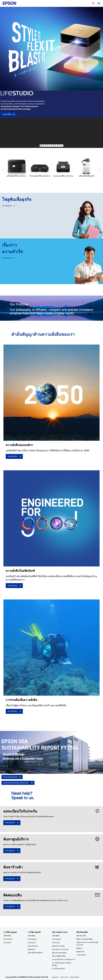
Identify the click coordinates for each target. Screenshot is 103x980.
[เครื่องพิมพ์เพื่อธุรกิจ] (86, 168)
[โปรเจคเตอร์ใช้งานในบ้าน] (40, 168)
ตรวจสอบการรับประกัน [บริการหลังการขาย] (60, 949)
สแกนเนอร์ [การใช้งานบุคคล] (7, 943)
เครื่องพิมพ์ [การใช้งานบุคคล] (7, 936)
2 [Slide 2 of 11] (43, 146)
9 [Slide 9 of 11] (58, 146)
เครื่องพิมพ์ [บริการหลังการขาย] (56, 936)
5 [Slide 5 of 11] (49, 146)
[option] (51, 77)
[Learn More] (9, 114)
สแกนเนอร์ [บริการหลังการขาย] (56, 943)
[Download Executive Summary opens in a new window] (18, 783)
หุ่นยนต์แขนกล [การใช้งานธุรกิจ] (33, 946)
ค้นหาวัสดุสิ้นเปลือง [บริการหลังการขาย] (59, 956)
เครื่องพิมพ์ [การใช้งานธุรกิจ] (31, 936)
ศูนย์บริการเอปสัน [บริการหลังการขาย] (58, 946)
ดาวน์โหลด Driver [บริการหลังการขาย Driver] (58, 969)
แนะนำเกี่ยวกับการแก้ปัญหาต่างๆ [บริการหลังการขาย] (64, 959)
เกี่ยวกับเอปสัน (81, 936)
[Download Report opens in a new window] (12, 777)
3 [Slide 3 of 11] (45, 146)
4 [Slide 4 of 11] (47, 146)
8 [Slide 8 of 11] (56, 146)
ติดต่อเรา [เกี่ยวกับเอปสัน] (80, 948)
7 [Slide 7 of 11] (54, 146)
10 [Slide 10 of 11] (60, 146)
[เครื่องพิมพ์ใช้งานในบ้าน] (16, 168)
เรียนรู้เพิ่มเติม (7, 206)
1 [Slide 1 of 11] (41, 146)
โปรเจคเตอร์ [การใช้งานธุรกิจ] (32, 939)
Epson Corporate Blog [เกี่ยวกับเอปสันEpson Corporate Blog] (84, 939)
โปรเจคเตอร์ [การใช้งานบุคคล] (8, 939)
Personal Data (75, 977)
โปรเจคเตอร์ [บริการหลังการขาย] (56, 939)
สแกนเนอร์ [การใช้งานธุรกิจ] (32, 943)
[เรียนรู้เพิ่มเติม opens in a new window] (12, 823)
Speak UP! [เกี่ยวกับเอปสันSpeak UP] (80, 952)
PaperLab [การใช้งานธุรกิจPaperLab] (31, 949)
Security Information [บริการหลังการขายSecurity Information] (59, 953)
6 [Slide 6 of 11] (51, 146)
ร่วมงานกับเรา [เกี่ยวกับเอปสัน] (81, 955)
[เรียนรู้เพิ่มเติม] (14, 456)
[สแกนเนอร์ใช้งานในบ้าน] (63, 168)
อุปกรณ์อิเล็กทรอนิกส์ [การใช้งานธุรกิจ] (35, 953)
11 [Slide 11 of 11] (62, 146)
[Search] (93, 3)
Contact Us (55, 977)
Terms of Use (64, 977)
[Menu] (99, 3)
